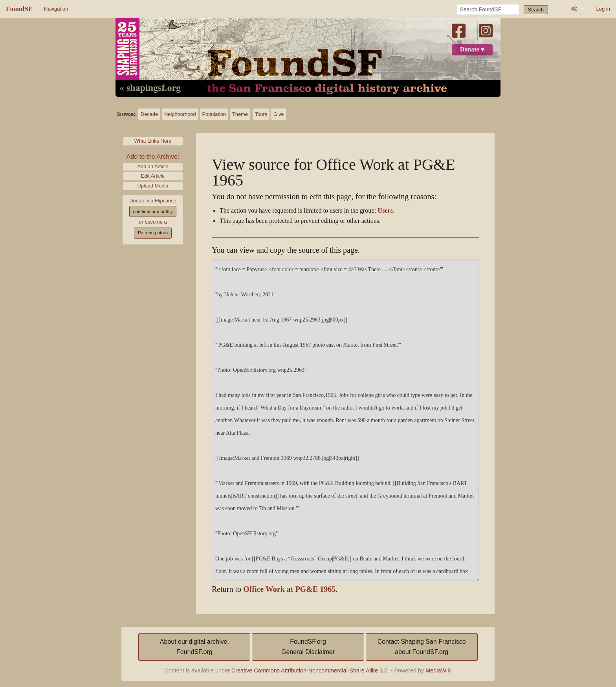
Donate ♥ (472, 50)
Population (214, 114)
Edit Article (153, 176)
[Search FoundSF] (488, 9)
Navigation (56, 9)
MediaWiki (438, 670)
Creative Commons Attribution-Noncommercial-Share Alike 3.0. (310, 670)
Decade (149, 114)
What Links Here (153, 141)
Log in (603, 9)
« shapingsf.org (150, 88)
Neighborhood (180, 114)
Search (536, 10)
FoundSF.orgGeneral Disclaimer (308, 647)
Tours (261, 114)
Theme (240, 114)
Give (279, 114)
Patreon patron (153, 233)
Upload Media (153, 186)
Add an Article (153, 166)
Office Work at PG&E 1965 (289, 589)
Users (385, 211)
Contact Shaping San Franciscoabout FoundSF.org (422, 647)
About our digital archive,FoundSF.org (194, 647)
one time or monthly (153, 211)
